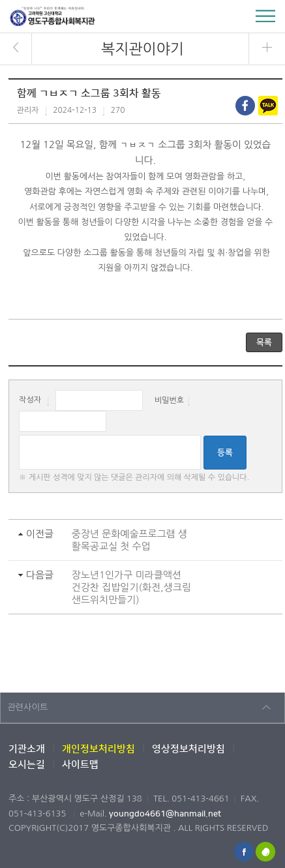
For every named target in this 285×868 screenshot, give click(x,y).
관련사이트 (28, 707)
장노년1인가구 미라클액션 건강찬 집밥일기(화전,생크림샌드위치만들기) (131, 587)
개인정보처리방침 (98, 749)
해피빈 (265, 852)
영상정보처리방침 (188, 749)
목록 (264, 342)
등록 (225, 453)
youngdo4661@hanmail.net (165, 814)
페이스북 (244, 852)
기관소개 (27, 749)
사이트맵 (80, 765)
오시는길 (27, 765)
